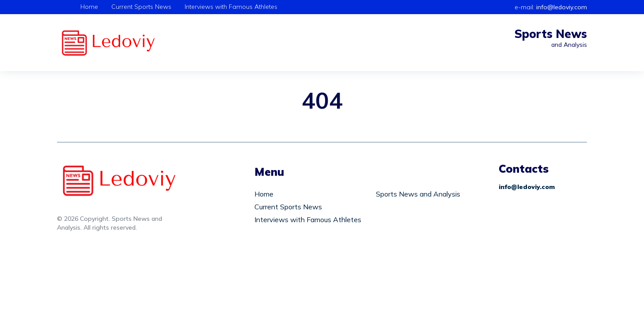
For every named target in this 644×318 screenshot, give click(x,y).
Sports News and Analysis (418, 194)
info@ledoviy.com (562, 7)
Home (89, 7)
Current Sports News (141, 7)
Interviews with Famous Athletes (231, 7)
